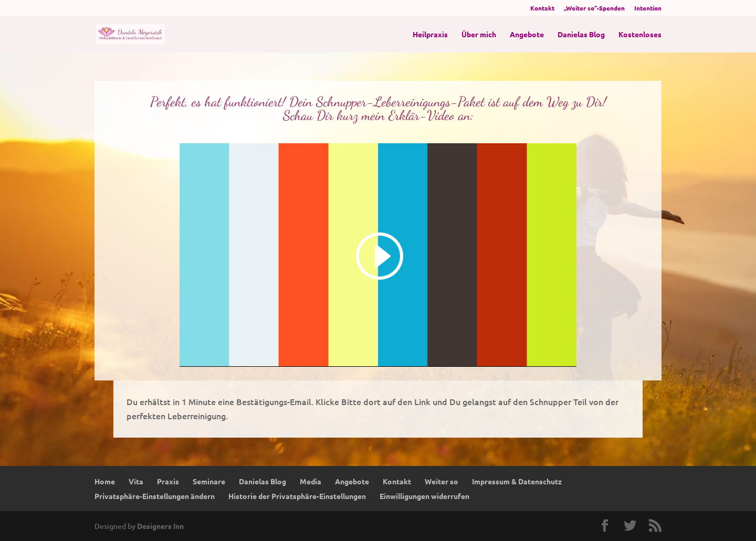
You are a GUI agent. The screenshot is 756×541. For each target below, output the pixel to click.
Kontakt (542, 8)
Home (105, 481)
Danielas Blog (581, 35)
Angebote (527, 35)
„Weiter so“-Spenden (594, 8)
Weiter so (442, 481)
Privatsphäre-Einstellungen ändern (155, 496)
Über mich (479, 35)
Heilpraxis (430, 35)
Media (311, 481)
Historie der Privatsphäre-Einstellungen (297, 496)
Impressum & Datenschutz (517, 481)
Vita (136, 481)
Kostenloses (640, 35)
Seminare (209, 481)
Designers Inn (160, 526)
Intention (648, 8)
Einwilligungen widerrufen (424, 496)
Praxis (168, 481)
